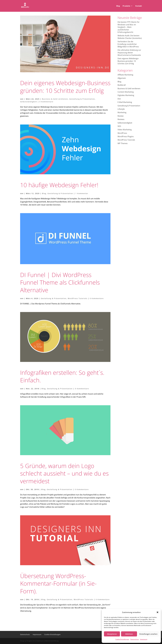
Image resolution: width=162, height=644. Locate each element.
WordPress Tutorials (78, 298)
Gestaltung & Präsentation (82, 99)
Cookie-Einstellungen (122, 639)
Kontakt (139, 6)
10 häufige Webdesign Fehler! (59, 185)
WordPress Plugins (126, 136)
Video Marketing (125, 130)
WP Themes (123, 143)
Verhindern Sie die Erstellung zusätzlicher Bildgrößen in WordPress (128, 44)
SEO (119, 126)
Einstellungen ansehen (148, 634)
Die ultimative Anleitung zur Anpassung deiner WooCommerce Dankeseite (129, 53)
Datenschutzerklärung (52, 641)
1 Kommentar (82, 193)
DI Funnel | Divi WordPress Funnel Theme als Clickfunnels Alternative (60, 282)
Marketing (122, 112)
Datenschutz (135, 639)
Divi (119, 99)
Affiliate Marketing (125, 75)
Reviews (121, 119)
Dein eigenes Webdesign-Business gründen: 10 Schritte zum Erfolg (65, 87)
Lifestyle (121, 109)
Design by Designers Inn (28, 641)
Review (121, 116)
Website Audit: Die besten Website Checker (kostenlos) (130, 37)
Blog (118, 6)
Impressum (144, 639)
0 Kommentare (46, 102)
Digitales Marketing (126, 95)
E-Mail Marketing (125, 102)
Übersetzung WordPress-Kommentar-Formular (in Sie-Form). (58, 583)
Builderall (122, 85)
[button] (157, 612)
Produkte (126, 6)
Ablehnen (129, 634)
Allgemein (122, 78)
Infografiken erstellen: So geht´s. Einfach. (62, 376)
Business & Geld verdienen (55, 99)
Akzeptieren (112, 634)
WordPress (122, 133)
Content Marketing (126, 92)
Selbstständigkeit (29, 102)
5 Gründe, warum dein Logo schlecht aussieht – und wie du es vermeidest (64, 473)
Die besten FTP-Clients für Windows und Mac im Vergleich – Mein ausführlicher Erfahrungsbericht (129, 27)
